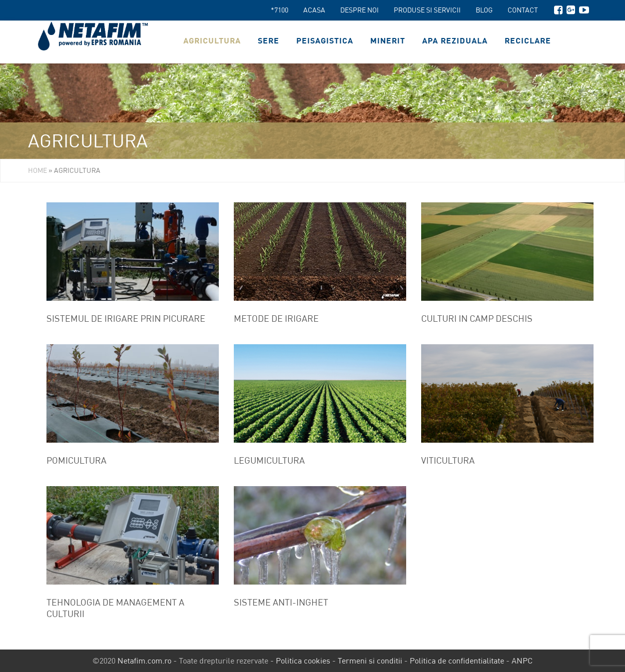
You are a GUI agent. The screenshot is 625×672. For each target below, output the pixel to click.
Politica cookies (303, 661)
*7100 (280, 10)
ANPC (522, 661)
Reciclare (528, 42)
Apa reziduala (455, 42)
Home (37, 170)
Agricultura (212, 42)
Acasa (314, 10)
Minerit (388, 42)
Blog (484, 10)
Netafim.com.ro (144, 661)
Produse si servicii (427, 10)
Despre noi (359, 10)
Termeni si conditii (370, 661)
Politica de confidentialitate (457, 661)
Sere (269, 42)
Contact (523, 10)
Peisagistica (325, 42)
